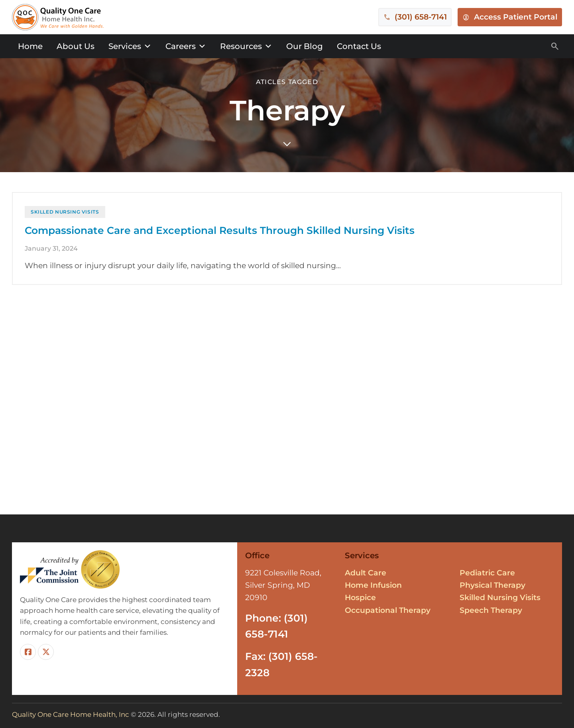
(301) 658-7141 (421, 17)
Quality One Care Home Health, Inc (71, 714)
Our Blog (305, 46)
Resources (246, 46)
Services (130, 46)
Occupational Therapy (388, 610)
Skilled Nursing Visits (65, 220)
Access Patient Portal (516, 17)
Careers (186, 46)
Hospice (360, 598)
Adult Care (366, 573)
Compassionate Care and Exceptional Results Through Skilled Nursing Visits (220, 239)
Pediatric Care (487, 573)
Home (30, 46)
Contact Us (359, 46)
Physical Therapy (492, 585)
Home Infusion (373, 585)
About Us (76, 46)
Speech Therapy (491, 610)
